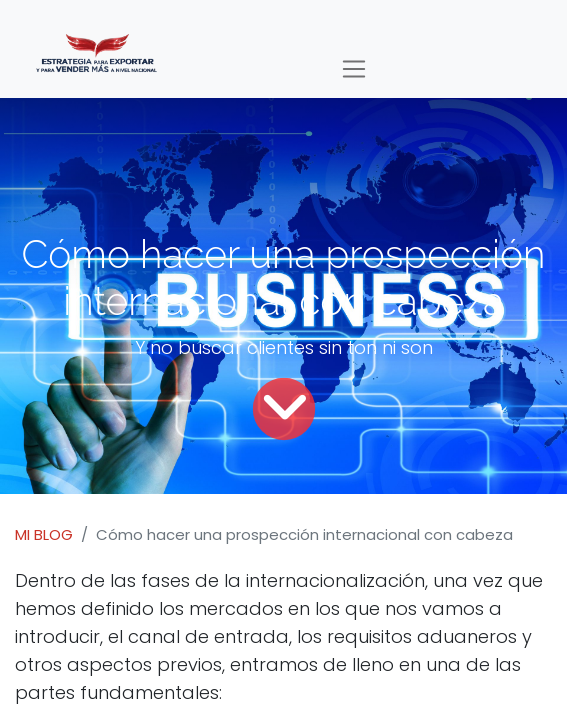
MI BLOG (44, 534)
